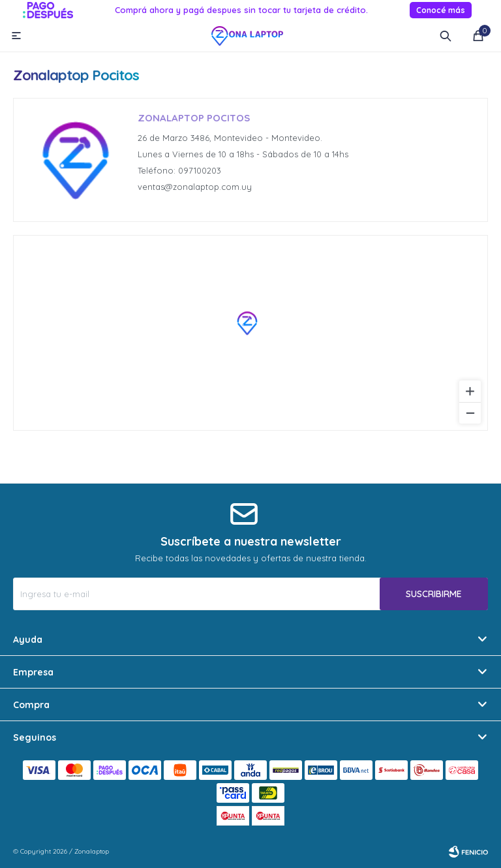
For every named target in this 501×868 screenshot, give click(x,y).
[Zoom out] (470, 413)
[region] (250, 333)
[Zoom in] (470, 391)
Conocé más (441, 10)
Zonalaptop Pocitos (194, 118)
